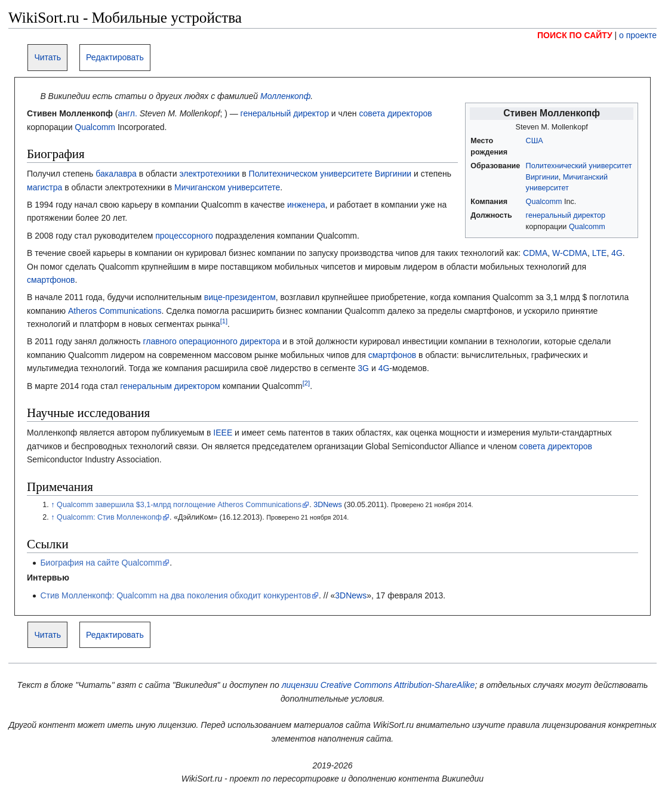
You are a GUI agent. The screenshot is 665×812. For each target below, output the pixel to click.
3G (363, 368)
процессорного (184, 236)
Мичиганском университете (227, 187)
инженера (306, 205)
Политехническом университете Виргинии (330, 174)
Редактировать (115, 57)
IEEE (223, 433)
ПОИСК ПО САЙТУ (575, 35)
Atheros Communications (115, 311)
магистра (44, 187)
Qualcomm (544, 202)
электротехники (209, 174)
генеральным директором (170, 386)
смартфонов (51, 280)
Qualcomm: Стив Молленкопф (109, 517)
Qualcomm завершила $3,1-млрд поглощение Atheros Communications (179, 505)
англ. (127, 113)
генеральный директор (566, 215)
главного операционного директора (211, 341)
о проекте (638, 35)
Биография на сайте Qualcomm (101, 563)
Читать (47, 57)
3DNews (328, 505)
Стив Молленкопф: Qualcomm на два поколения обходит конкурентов (176, 595)
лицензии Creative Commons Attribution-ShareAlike (378, 685)
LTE (600, 253)
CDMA (535, 253)
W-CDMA (570, 253)
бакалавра (116, 174)
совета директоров (395, 113)
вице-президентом (240, 297)
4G (617, 253)
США (535, 141)
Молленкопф (285, 96)
